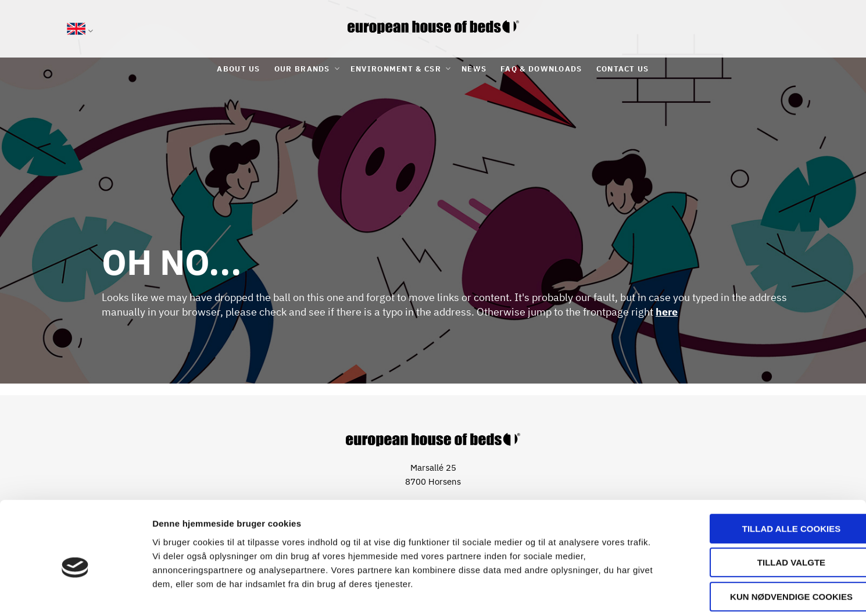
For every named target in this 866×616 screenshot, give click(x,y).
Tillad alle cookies (769, 474)
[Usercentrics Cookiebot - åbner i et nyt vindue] (75, 593)
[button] (80, 31)
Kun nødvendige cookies (769, 542)
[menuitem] (238, 69)
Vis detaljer (604, 593)
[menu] (433, 69)
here (667, 312)
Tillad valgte (769, 508)
